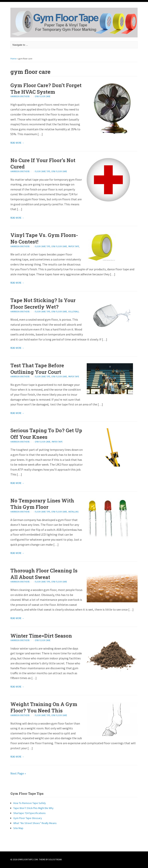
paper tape (74, 246)
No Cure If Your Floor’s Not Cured (43, 163)
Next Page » (18, 773)
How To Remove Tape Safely (30, 803)
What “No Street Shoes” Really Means (35, 823)
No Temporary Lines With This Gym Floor (42, 504)
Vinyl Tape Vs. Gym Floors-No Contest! (44, 238)
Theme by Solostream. (50, 860)
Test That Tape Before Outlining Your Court (37, 369)
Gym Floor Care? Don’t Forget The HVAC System (46, 88)
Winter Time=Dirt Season (41, 636)
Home (13, 59)
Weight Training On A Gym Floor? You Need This (44, 707)
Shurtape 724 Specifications (29, 813)
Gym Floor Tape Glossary (28, 818)
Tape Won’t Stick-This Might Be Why (33, 808)
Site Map (18, 828)
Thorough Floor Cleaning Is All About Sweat (44, 574)
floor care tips (42, 171)
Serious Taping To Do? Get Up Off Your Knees (46, 434)
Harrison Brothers (20, 96)
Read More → (17, 143)
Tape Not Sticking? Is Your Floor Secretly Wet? (43, 303)
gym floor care (43, 96)
